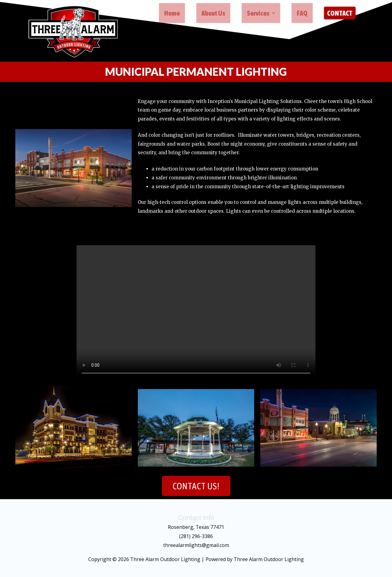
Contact (340, 14)
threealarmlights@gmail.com (196, 545)
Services (262, 14)
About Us (214, 14)
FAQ (303, 14)
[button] (262, 14)
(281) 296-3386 (196, 536)
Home (173, 14)
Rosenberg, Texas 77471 (196, 527)
